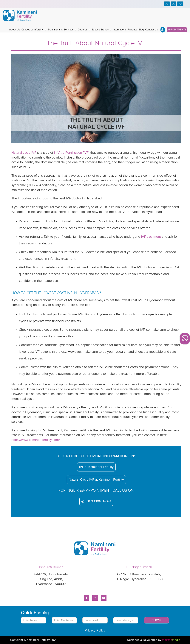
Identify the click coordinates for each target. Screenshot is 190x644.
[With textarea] (126, 620)
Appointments (177, 30)
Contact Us (152, 30)
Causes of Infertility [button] (34, 30)
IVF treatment (151, 237)
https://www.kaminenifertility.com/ (36, 440)
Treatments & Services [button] (62, 30)
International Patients (125, 30)
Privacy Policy (95, 630)
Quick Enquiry (35, 613)
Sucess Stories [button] (101, 30)
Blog (141, 30)
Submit (156, 620)
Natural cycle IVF (24, 153)
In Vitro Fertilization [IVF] (72, 153)
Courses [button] (84, 30)
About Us (15, 30)
